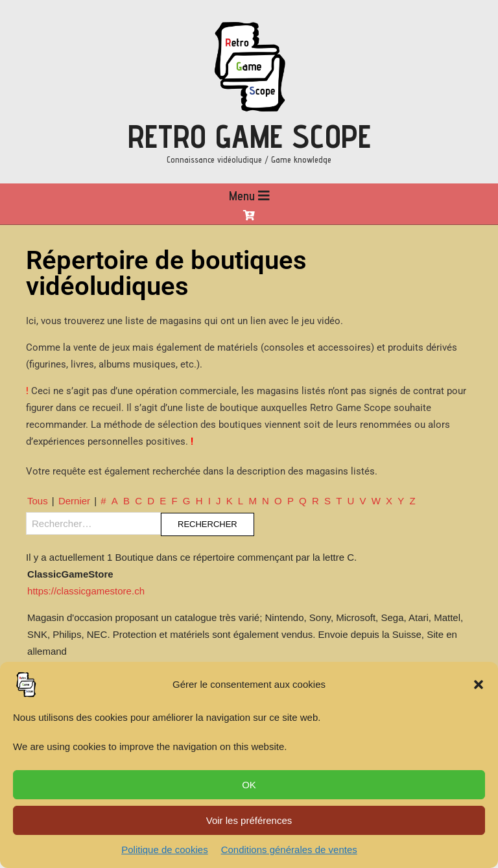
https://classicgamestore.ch (86, 591)
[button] (479, 685)
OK (249, 785)
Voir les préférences (249, 820)
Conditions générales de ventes (289, 850)
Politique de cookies (164, 850)
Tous (38, 501)
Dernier (74, 501)
